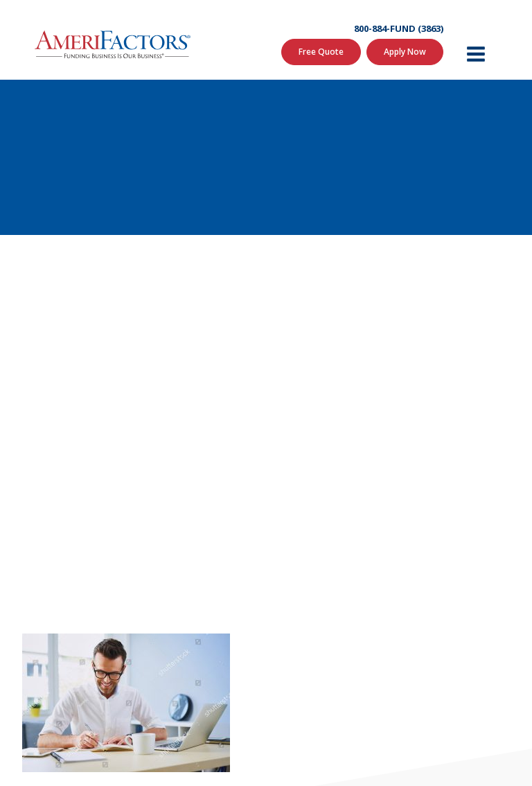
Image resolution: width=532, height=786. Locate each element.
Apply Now (405, 52)
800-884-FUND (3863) (399, 29)
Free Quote (321, 52)
